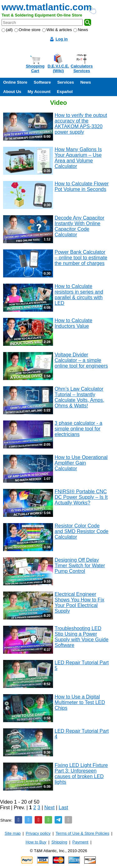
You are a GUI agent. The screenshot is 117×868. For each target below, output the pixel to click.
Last (63, 808)
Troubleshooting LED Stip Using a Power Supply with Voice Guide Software (82, 637)
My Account (39, 92)
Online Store (15, 82)
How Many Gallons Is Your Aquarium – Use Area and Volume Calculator (78, 158)
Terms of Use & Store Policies (82, 833)
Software (42, 82)
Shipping (59, 842)
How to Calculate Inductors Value (73, 323)
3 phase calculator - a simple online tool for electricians (78, 429)
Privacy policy (38, 833)
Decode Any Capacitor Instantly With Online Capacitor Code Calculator (79, 226)
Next (49, 808)
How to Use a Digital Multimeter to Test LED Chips (80, 702)
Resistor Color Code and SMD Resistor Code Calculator (82, 531)
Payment (80, 842)
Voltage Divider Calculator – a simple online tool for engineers (81, 360)
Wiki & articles (57, 30)
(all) (7, 30)
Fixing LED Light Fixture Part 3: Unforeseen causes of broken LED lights (81, 774)
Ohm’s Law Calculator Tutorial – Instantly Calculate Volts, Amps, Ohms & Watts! (79, 397)
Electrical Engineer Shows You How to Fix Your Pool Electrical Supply (79, 603)
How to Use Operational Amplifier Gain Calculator (81, 463)
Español (65, 92)
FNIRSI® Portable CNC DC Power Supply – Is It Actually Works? (81, 497)
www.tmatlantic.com (47, 7)
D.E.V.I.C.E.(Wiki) (58, 68)
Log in (62, 39)
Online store (27, 30)
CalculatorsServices (82, 68)
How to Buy (36, 842)
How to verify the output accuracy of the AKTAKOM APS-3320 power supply (81, 124)
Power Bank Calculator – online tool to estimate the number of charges (81, 258)
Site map (13, 833)
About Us (12, 92)
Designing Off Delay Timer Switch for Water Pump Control (80, 566)
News (81, 30)
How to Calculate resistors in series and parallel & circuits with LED (79, 295)
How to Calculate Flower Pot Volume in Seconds (82, 186)
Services (66, 82)
